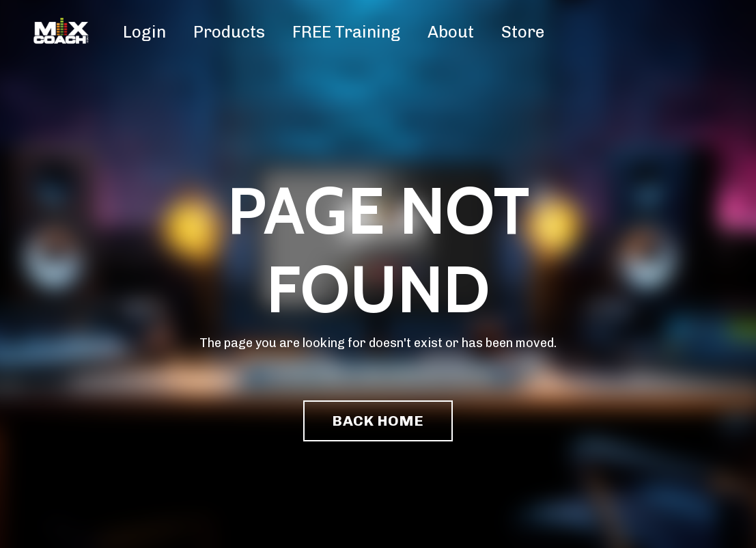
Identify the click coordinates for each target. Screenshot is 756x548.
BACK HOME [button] (378, 421)
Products (229, 32)
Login (144, 32)
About (451, 32)
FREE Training (346, 32)
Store (523, 32)
